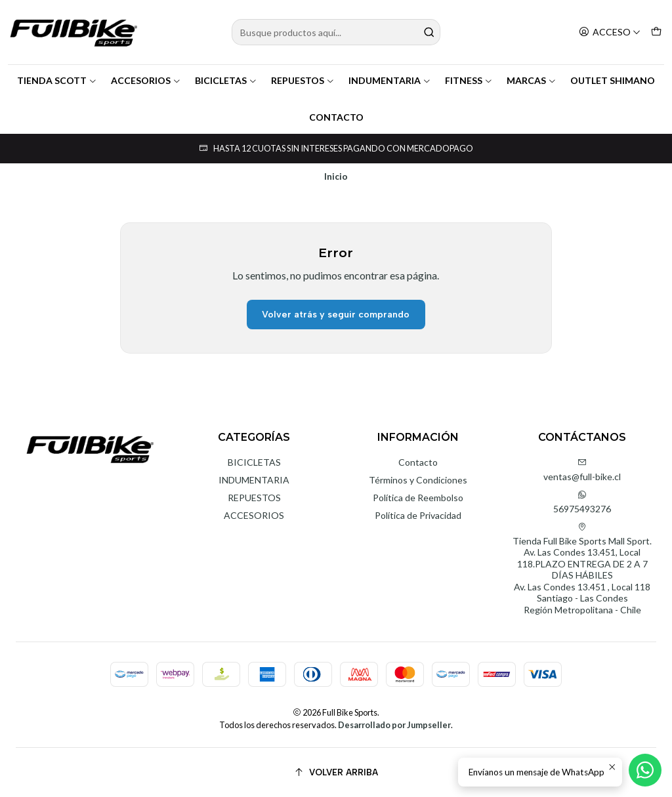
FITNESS (469, 80)
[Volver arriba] (336, 772)
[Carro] (656, 32)
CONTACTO (336, 117)
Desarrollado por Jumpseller (394, 725)
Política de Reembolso (418, 498)
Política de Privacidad (418, 515)
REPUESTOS (303, 80)
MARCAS (532, 80)
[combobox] (336, 32)
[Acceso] (610, 32)
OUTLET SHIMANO (613, 80)
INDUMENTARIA (390, 80)
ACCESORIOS (146, 80)
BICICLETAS (226, 80)
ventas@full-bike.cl (582, 470)
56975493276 (582, 502)
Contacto (418, 462)
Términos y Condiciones (418, 480)
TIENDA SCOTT (57, 80)
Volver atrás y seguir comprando (336, 315)
